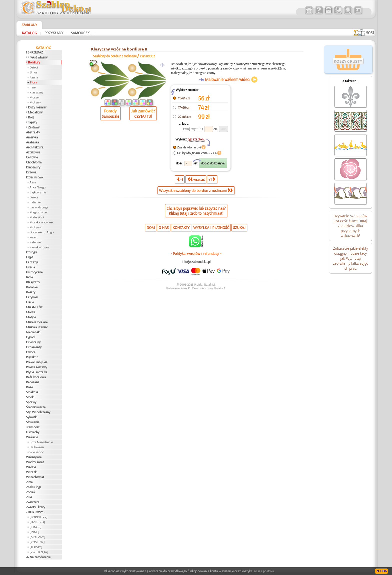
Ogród (30, 337)
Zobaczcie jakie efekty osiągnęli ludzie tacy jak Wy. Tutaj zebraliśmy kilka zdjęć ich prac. (350, 258)
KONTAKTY (181, 227)
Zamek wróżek (39, 247)
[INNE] (34, 532)
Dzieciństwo (34, 177)
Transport (33, 427)
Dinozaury (33, 167)
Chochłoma (34, 162)
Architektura (35, 147)
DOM (151, 227)
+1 (212, 179)
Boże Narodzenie (41, 442)
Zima (29, 482)
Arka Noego (37, 187)
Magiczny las (38, 212)
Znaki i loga (34, 487)
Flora (34, 82)
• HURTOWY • (35, 512)
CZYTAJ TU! (143, 116)
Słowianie (33, 422)
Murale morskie (37, 322)
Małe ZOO (37, 217)
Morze (34, 97)
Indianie (35, 202)
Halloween (37, 447)
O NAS (164, 227)
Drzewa (31, 172)
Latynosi (32, 297)
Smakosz (32, 392)
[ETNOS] (35, 527)
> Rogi (30, 117)
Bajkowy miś (38, 192)
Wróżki (31, 467)
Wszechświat (35, 477)
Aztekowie (33, 152)
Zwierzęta (33, 502)
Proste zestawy (36, 367)
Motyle (31, 317)
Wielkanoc (37, 452)
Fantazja (32, 262)
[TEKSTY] (36, 547)
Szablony (29, 25)
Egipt (29, 257)
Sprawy (31, 402)
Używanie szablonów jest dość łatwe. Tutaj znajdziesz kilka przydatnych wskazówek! (350, 226)
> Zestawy (33, 127)
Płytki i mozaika (37, 372)
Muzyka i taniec (37, 327)
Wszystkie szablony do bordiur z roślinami (196, 190)
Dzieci (34, 67)
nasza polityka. (264, 571)
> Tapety (31, 122)
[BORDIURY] (38, 517)
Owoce (31, 352)
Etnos (33, 72)
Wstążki (32, 472)
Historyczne (34, 272)
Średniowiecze (36, 407)
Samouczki (81, 33)
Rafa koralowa (36, 377)
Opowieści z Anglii (42, 232)
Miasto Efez (34, 307)
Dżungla (32, 252)
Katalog (29, 33)
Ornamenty (34, 347)
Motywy (35, 102)
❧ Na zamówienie (38, 557)
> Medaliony (34, 112)
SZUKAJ (239, 227)
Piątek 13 (32, 357)
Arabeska (32, 142)
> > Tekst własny (37, 57)
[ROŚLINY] (37, 542)
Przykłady (54, 33)
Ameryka (32, 137)
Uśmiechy (33, 432)
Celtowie (32, 157)
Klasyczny (36, 92)
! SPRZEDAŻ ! (35, 52)
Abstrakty (33, 132)
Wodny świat (35, 462)
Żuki (29, 497)
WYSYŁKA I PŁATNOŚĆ (211, 227)
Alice (33, 182)
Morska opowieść (42, 222)
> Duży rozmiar (36, 107)
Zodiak (31, 492)
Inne (32, 87)
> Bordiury (33, 62)
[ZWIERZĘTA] (39, 552)
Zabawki (35, 242)
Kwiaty (31, 292)
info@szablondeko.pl (196, 262)
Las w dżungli (39, 207)
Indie (29, 277)
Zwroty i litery (35, 507)
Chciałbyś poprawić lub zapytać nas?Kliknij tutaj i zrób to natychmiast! (196, 211)
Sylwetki (32, 417)
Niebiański (33, 332)
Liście (30, 302)
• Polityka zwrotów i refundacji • (196, 253)
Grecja (30, 267)
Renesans (33, 382)
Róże (29, 387)
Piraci (33, 237)
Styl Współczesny (38, 412)
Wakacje (32, 437)
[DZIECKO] (37, 522)
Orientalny (33, 342)
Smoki (30, 397)
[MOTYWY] (37, 537)
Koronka (32, 287)
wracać (196, 179)
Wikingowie (34, 457)
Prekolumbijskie (37, 362)
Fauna (34, 77)
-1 (180, 179)
